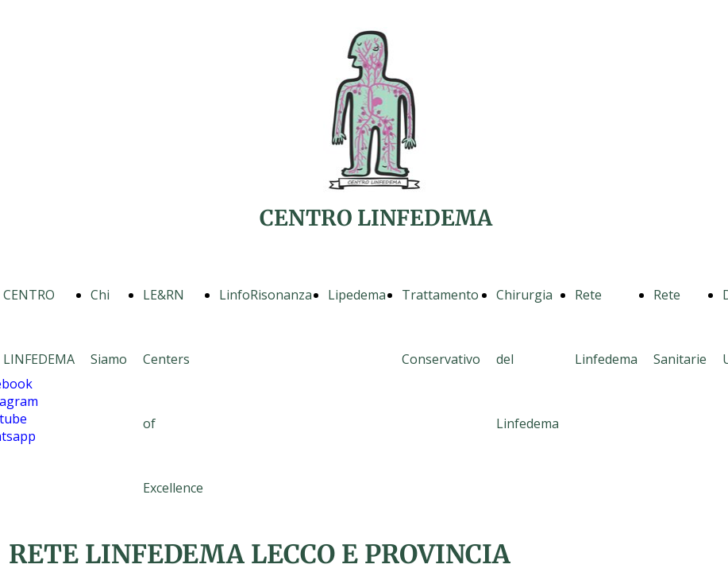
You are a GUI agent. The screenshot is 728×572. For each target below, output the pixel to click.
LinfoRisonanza (266, 295)
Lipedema (357, 295)
